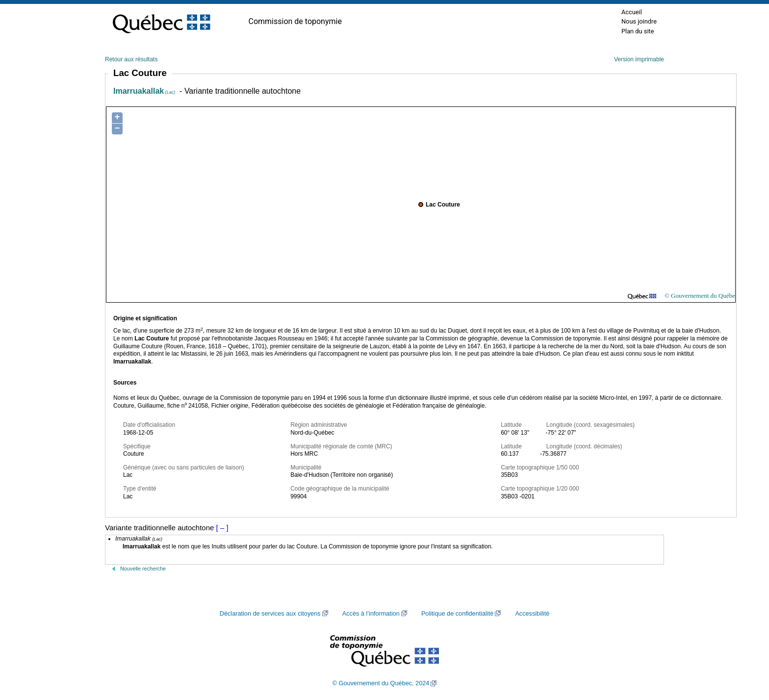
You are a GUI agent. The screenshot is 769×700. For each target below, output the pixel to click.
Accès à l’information (371, 614)
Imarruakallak (144, 91)
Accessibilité (532, 614)
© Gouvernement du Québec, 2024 (381, 683)
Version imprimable (639, 59)
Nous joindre (639, 21)
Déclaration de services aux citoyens (270, 614)
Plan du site (638, 31)
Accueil (632, 12)
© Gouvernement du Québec (701, 296)
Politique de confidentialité (457, 614)
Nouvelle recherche (143, 569)
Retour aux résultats (131, 59)
